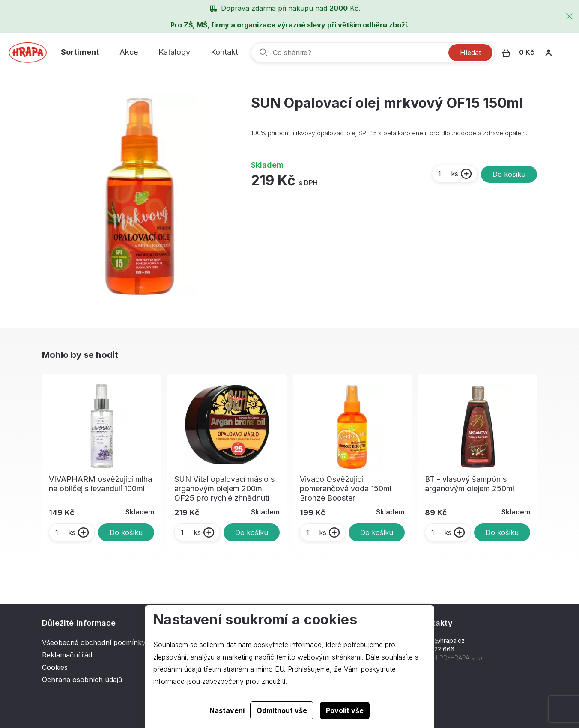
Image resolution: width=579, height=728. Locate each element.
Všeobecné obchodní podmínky (94, 642)
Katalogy (174, 52)
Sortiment (80, 52)
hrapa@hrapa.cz (441, 640)
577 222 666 (436, 649)
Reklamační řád (67, 655)
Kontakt (224, 52)
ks (448, 174)
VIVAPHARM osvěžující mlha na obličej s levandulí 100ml (100, 484)
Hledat (470, 53)
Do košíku (509, 174)
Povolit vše (345, 710)
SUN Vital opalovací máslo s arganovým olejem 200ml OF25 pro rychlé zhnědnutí (224, 489)
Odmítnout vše (282, 710)
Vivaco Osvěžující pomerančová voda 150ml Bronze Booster (346, 489)
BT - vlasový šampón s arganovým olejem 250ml (470, 484)
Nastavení (227, 710)
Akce (129, 52)
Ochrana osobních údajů (82, 680)
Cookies (55, 667)
